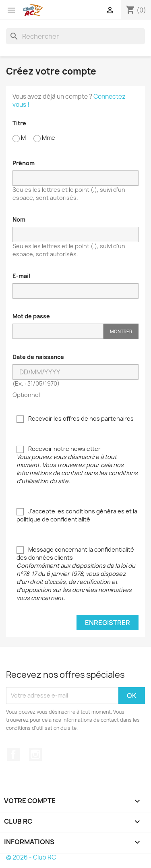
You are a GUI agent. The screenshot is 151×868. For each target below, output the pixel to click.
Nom (19, 219)
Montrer (121, 331)
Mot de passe (31, 316)
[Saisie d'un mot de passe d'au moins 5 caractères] (58, 331)
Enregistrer (108, 623)
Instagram (35, 754)
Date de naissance (38, 357)
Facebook (13, 754)
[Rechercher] (75, 36)
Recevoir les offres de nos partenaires (75, 419)
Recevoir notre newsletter (77, 465)
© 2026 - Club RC (31, 857)
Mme (44, 138)
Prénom (24, 163)
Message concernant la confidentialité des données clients (76, 574)
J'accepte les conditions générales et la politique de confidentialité (77, 515)
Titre (19, 123)
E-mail (21, 276)
